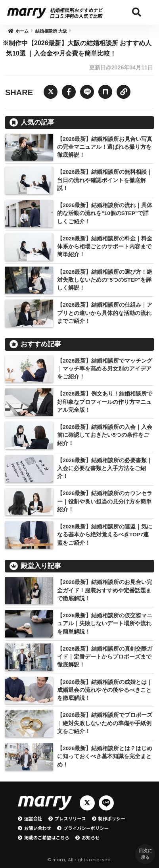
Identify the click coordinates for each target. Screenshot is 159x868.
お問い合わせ (38, 828)
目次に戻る (145, 854)
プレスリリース (70, 818)
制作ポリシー (112, 818)
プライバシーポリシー (86, 828)
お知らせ (91, 837)
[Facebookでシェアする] (69, 92)
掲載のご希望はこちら (47, 837)
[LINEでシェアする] (87, 92)
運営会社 (33, 818)
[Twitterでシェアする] (51, 92)
